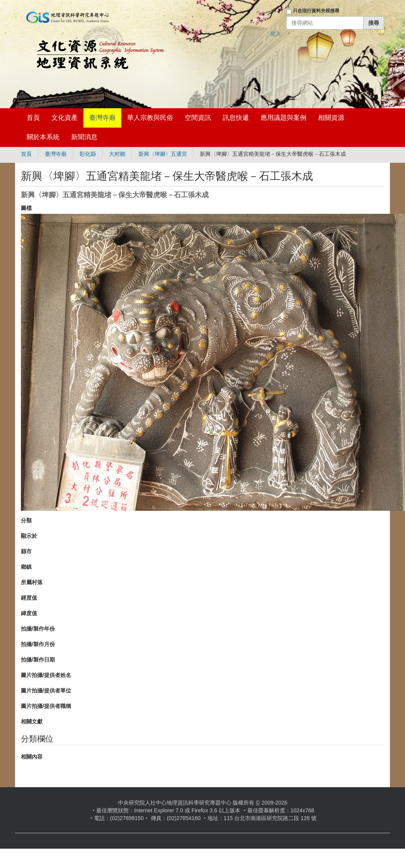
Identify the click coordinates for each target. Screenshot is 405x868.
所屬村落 (32, 582)
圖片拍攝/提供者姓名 (46, 675)
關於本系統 (43, 137)
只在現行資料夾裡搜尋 (316, 11)
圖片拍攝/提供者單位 (46, 691)
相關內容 (32, 757)
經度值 (29, 598)
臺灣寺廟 (102, 118)
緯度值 (29, 613)
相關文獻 (32, 721)
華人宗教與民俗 (150, 118)
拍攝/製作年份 (38, 629)
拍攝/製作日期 (38, 660)
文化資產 (65, 118)
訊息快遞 (236, 118)
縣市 (26, 551)
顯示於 (29, 536)
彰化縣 (88, 154)
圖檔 (26, 208)
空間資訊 (198, 118)
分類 (26, 520)
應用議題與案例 (283, 118)
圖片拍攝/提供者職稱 (46, 706)
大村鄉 (117, 154)
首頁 (33, 118)
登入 (276, 34)
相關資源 (331, 118)
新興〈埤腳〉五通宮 (163, 154)
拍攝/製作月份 (38, 644)
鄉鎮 (26, 567)
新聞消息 (84, 137)
